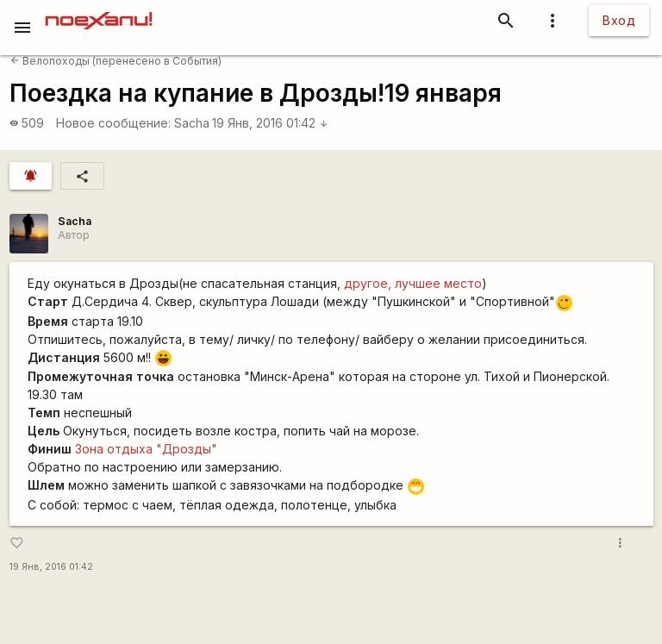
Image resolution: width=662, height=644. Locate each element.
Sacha (192, 123)
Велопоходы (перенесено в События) (116, 61)
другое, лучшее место (413, 283)
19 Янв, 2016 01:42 (270, 123)
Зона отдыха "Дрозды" (146, 449)
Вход (619, 20)
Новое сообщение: (113, 123)
